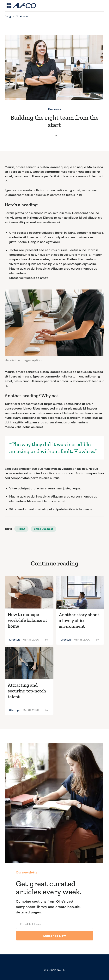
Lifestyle (15, 640)
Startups (15, 710)
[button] (102, 6)
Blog (8, 16)
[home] (20, 6)
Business (22, 16)
